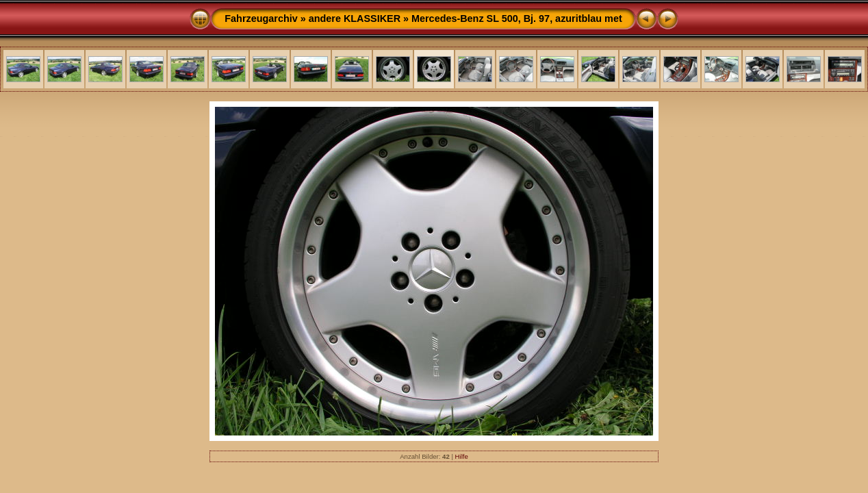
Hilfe (462, 456)
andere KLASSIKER (355, 18)
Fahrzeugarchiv (261, 18)
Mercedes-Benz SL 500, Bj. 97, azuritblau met (517, 18)
